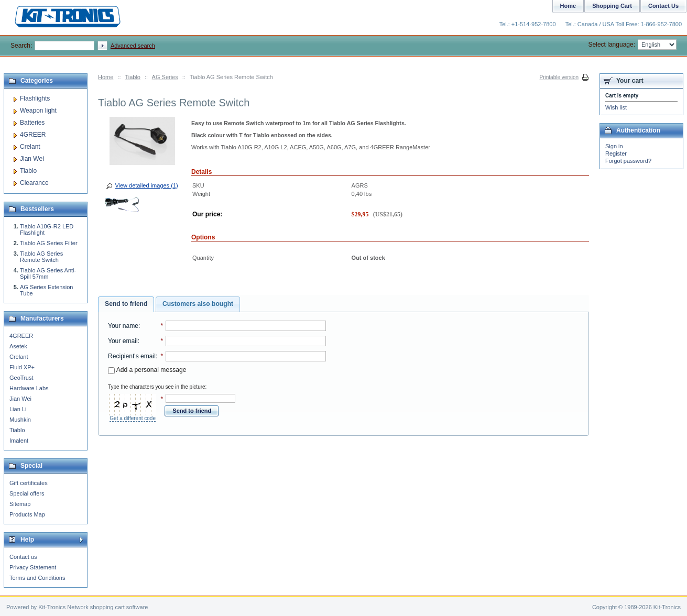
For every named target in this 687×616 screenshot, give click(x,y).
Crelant (30, 147)
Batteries (32, 123)
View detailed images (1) (146, 185)
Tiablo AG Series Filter (49, 243)
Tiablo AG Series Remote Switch (41, 257)
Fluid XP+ (22, 367)
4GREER (33, 135)
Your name (123, 326)
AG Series (165, 77)
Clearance (34, 183)
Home (106, 77)
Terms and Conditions (37, 578)
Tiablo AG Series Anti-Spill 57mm (48, 273)
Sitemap (20, 504)
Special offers (27, 493)
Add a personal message (147, 370)
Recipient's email (132, 356)
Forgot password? (628, 161)
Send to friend (126, 304)
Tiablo (133, 77)
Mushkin (20, 420)
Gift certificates (29, 483)
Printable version (559, 77)
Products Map (27, 514)
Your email (123, 341)
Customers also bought (198, 304)
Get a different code (133, 418)
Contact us (23, 557)
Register (616, 153)
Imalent (19, 441)
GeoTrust (21, 378)
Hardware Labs (29, 388)
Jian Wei (32, 159)
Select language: (633, 45)
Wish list (616, 107)
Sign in (614, 146)
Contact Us (663, 6)
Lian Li (18, 409)
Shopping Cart (612, 6)
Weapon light (38, 111)
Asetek (18, 346)
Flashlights (35, 98)
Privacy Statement (33, 567)
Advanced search (133, 46)
